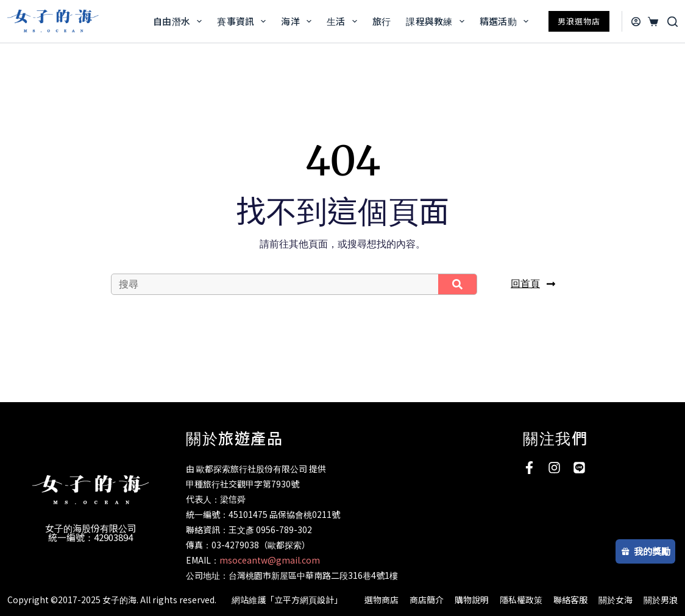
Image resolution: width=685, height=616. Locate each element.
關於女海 (616, 600)
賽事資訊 (244, 21)
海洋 (299, 21)
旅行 (382, 21)
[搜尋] (673, 22)
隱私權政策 (521, 600)
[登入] (636, 22)
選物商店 (382, 600)
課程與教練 (438, 21)
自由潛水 (180, 21)
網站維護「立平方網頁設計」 (287, 600)
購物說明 (472, 600)
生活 (344, 21)
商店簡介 (427, 600)
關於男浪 (661, 600)
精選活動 (506, 21)
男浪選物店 (579, 21)
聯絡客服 (570, 600)
